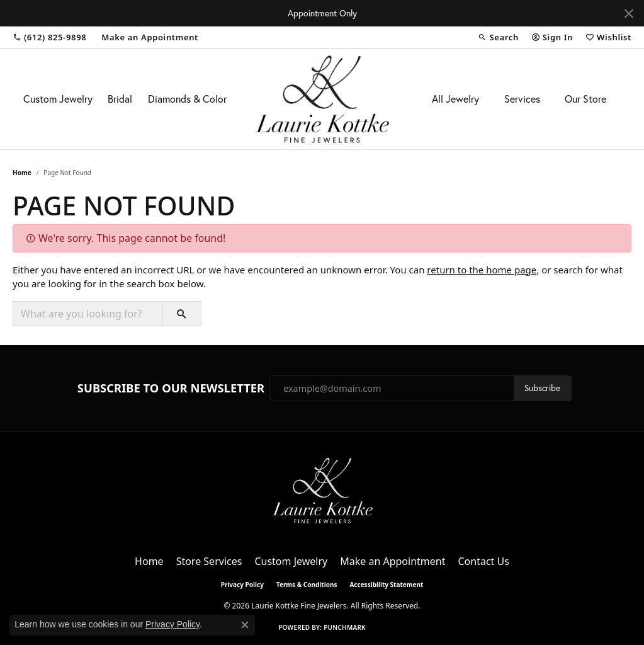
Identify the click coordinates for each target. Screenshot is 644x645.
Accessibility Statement (386, 585)
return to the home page (482, 270)
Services (522, 99)
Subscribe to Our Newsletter (171, 388)
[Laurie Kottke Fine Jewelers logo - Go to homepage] (322, 99)
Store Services (209, 561)
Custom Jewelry (58, 99)
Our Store (585, 99)
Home (22, 173)
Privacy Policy (242, 585)
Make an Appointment (393, 561)
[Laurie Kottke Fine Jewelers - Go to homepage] (322, 489)
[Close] (629, 14)
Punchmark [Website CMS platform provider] (345, 627)
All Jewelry (455, 99)
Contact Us (483, 561)
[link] (49, 37)
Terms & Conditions (307, 585)
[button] (498, 37)
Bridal (120, 99)
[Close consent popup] (245, 625)
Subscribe (542, 388)
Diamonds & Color (187, 99)
